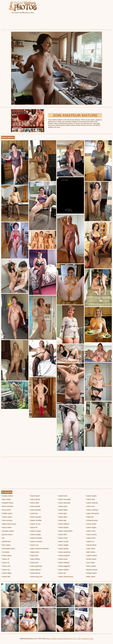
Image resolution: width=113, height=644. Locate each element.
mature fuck (34, 563)
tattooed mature (91, 570)
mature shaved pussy (65, 577)
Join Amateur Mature (75, 115)
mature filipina (35, 559)
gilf (3, 538)
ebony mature (6, 527)
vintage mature (91, 573)
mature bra (33, 513)
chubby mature (7, 513)
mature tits (90, 517)
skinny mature (91, 566)
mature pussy (63, 559)
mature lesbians (63, 524)
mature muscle (63, 541)
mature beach (34, 496)
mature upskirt (91, 524)
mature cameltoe (36, 520)
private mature (91, 559)
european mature (8, 531)
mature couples (35, 535)
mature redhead (63, 563)
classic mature (7, 517)
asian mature (6, 499)
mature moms (63, 538)
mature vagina (91, 527)
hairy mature (6, 545)
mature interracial (64, 503)
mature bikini (34, 503)
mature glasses (35, 570)
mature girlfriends (36, 566)
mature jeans (62, 506)
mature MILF (62, 535)
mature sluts (90, 499)
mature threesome (92, 513)
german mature (7, 535)
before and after (7, 506)
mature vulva (90, 531)
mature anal (6, 566)
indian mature (6, 556)
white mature (90, 577)
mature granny (35, 573)
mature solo (90, 506)
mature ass (5, 570)
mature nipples (63, 545)
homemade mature (8, 549)
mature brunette (35, 517)
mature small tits (92, 503)
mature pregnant (64, 556)
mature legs (62, 520)
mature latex (62, 513)
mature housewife (64, 499)
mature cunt (34, 545)
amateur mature (7, 496)
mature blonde (35, 506)
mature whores (91, 535)
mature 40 (5, 563)
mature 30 (5, 559)
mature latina (62, 517)
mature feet (34, 556)
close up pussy (7, 520)
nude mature (90, 549)
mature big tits (35, 499)
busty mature (6, 510)
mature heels (62, 496)
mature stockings (92, 510)
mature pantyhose (64, 552)
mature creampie (36, 538)
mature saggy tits (64, 566)
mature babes (6, 573)
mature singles (91, 496)
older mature (90, 552)
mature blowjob (35, 510)
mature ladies (63, 510)
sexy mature (90, 563)
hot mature (5, 552)
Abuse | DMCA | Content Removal (58, 639)
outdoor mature (91, 556)
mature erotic (34, 552)
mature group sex (36, 577)
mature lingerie (63, 527)
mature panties (63, 549)
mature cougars (35, 531)
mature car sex (35, 524)
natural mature (91, 545)
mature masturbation (65, 531)
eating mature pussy (9, 524)
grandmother (6, 541)
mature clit (33, 527)
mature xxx (90, 541)
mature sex (62, 573)
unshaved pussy (92, 520)
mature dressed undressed (39, 549)
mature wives (90, 538)
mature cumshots (36, 541)
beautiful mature (7, 503)
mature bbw (6, 577)
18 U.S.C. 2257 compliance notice (82, 639)
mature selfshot (63, 570)
